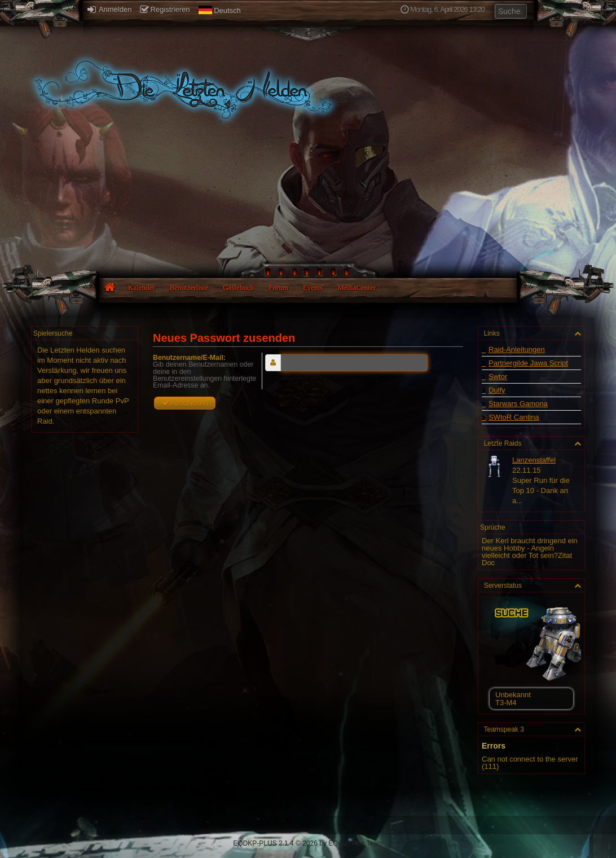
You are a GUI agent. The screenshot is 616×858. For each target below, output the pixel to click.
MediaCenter (357, 287)
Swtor (498, 377)
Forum (278, 287)
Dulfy (497, 390)
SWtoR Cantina (514, 417)
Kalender (142, 287)
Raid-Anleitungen (517, 349)
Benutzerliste (189, 287)
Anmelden (109, 9)
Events (313, 287)
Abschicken (185, 403)
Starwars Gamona (518, 404)
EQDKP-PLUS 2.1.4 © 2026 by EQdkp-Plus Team (308, 843)
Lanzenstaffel (534, 460)
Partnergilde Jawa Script (528, 363)
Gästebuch (238, 287)
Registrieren (165, 9)
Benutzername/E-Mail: (189, 358)
